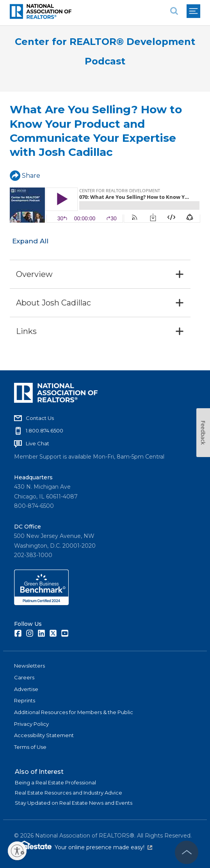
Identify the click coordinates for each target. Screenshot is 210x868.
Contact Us (40, 418)
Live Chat (37, 443)
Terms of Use (30, 747)
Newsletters (29, 666)
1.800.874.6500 (44, 430)
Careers (24, 677)
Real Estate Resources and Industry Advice (69, 793)
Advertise (26, 689)
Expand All (30, 241)
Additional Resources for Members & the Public (74, 712)
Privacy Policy (31, 724)
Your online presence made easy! (103, 847)
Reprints (25, 700)
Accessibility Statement (44, 735)
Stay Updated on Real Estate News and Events (74, 803)
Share (25, 176)
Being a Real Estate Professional (55, 782)
